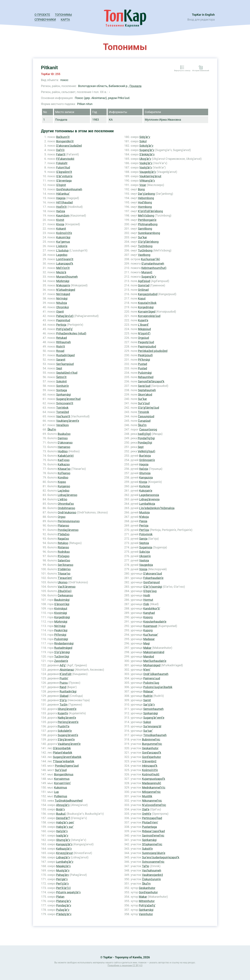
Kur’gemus (63, 242)
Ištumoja (145, 473)
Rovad (60, 351)
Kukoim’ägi (63, 237)
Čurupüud (144, 421)
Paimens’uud (152, 678)
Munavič (147, 272)
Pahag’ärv (62, 875)
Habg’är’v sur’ (65, 827)
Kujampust (150, 626)
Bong (141, 189)
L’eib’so (62, 499)
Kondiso (63, 477)
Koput (142, 298)
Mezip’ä (61, 272)
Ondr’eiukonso (67, 512)
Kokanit (61, 229)
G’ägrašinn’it (64, 172)
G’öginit (61, 185)
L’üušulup (62, 250)
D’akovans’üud (153, 574)
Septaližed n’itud (67, 373)
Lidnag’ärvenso (67, 495)
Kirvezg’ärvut (64, 853)
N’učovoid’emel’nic (154, 805)
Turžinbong (145, 246)
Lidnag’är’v (63, 857)
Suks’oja (144, 552)
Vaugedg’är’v (148, 172)
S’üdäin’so (64, 569)
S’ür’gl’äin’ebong (148, 242)
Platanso (63, 525)
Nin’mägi (62, 298)
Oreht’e (147, 814)
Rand (63, 687)
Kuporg (148, 630)
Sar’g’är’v (149, 705)
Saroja (143, 539)
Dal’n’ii (60, 150)
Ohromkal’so (66, 504)
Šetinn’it (61, 377)
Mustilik (147, 796)
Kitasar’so (64, 469)
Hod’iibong (145, 202)
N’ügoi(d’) (144, 333)
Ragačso (63, 539)
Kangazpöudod (148, 294)
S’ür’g (63, 700)
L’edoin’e (62, 246)
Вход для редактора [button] (201, 19)
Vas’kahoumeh (152, 870)
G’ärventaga (64, 181)
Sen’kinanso (65, 565)
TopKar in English (203, 15)
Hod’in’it (61, 207)
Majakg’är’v (63, 866)
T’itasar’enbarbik (64, 761)
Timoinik (143, 412)
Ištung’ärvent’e (67, 709)
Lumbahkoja (147, 504)
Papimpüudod (147, 346)
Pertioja (61, 325)
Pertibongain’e (147, 220)
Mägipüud (144, 329)
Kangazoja (146, 477)
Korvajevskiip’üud (149, 316)
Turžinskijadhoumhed (69, 801)
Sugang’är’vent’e (154, 718)
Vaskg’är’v (146, 163)
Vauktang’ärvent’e (68, 421)
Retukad (62, 338)
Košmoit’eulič (151, 774)
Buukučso (64, 434)
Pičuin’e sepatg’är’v (68, 892)
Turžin (64, 705)
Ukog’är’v (145, 159)
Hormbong (145, 207)
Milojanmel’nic (151, 792)
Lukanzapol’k (65, 264)
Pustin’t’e (64, 726)
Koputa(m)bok (147, 303)
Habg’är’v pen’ (65, 822)
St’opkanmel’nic (152, 844)
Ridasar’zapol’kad (153, 831)
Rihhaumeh (64, 342)
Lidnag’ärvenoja (149, 499)
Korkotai (145, 486)
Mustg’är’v (63, 870)
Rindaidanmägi (64, 643)
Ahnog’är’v (63, 805)
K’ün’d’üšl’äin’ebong (150, 211)
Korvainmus (62, 779)
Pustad (142, 364)
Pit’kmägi (60, 635)
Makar (147, 648)
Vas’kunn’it (63, 416)
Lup (56, 792)
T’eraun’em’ (65, 578)
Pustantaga (149, 827)
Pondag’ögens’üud (67, 766)
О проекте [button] (42, 15)
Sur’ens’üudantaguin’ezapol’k (161, 857)
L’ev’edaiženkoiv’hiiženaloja (157, 508)
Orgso (62, 517)
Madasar (149, 639)
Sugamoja (146, 547)
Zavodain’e (61, 661)
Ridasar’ (149, 691)
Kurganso (64, 486)
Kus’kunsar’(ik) (150, 259)
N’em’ (147, 670)
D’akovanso (65, 443)
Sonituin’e (62, 386)
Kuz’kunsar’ (151, 635)
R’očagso (64, 556)
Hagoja (61, 198)
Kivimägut (61, 608)
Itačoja (61, 211)
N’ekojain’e (63, 285)
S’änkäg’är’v (147, 154)
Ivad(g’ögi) (144, 434)
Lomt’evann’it (65, 259)
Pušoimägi (61, 639)
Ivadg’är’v (62, 836)
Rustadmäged (63, 648)
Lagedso (62, 255)
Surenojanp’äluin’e (154, 853)
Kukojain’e (146, 491)
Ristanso (63, 547)
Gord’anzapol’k (152, 753)
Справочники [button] (45, 19)
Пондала (135, 86)
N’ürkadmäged (66, 290)
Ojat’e (146, 809)
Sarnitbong (145, 229)
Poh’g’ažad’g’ (65, 329)
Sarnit (147, 700)
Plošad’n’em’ (150, 822)
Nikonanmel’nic (152, 801)
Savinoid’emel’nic (153, 836)
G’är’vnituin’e (64, 176)
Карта (65, 19)
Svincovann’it (65, 403)
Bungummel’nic (152, 744)
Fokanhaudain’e (153, 578)
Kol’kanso (64, 473)
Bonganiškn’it (65, 141)
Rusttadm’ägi (68, 691)
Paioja (143, 521)
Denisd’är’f (63, 818)
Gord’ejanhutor (152, 757)
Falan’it (61, 154)
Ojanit (60, 312)
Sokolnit (61, 381)
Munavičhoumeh (67, 277)
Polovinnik (146, 534)
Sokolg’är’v (146, 146)
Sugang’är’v (147, 150)
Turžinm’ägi (62, 656)
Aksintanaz (67, 670)
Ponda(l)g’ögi (146, 438)
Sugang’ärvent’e (68, 735)
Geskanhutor (150, 748)
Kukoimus (61, 787)
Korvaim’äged (147, 312)
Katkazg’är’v (64, 849)
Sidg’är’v (145, 137)
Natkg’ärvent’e (67, 718)
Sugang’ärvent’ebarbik (67, 757)
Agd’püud (144, 281)
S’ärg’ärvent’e (66, 739)
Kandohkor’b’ (152, 608)
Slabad (64, 696)
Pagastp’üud (146, 342)
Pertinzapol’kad (152, 818)
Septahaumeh (147, 390)
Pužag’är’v (63, 910)
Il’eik (146, 604)
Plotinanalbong (148, 224)
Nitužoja (62, 303)
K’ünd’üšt (66, 674)
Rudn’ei (148, 696)
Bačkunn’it (63, 137)
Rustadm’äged (65, 355)
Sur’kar (143, 237)
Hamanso (64, 447)
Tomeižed (63, 412)
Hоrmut (148, 600)
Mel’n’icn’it (63, 268)
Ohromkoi (63, 307)
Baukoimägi (62, 600)
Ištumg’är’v (63, 840)
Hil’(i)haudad (64, 202)
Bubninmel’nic (151, 739)
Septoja (144, 543)
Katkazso (64, 464)
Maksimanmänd (154, 652)
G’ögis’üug (150, 591)
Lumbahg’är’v (65, 862)
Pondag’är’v (64, 905)
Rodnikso (64, 552)
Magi (147, 643)
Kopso (62, 482)
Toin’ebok (62, 408)
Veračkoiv (63, 425)
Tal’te (146, 866)
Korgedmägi (62, 617)
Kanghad (149, 613)
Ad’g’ (63, 665)
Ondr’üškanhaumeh (156, 674)
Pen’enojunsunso (69, 521)
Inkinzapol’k (150, 766)
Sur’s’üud (61, 770)
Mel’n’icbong (146, 215)
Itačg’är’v (62, 831)
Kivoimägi (61, 613)
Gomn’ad (144, 285)
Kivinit (60, 220)
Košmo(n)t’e (64, 233)
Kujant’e (63, 713)
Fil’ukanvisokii (65, 159)
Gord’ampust (152, 582)
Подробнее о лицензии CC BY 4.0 (125, 965)
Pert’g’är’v (62, 884)
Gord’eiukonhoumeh (69, 189)
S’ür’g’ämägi (62, 652)
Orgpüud (143, 338)
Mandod (149, 656)
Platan (60, 897)
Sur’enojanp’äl (152, 726)
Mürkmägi (63, 281)
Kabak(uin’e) (66, 456)
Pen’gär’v (62, 879)
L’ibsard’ (143, 325)
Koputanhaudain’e (155, 622)
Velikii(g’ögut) (146, 451)
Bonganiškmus (64, 774)
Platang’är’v (64, 901)
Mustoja (144, 512)
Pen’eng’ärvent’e (68, 722)
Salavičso (64, 560)
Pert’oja (144, 530)
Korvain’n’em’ (63, 783)
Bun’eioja (145, 456)
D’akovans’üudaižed (69, 146)
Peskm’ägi (61, 630)
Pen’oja (144, 525)
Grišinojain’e (147, 460)
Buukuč (61, 814)
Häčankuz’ (63, 194)
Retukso (63, 543)
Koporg (148, 617)
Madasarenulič (152, 783)
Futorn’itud (63, 167)
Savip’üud (144, 386)
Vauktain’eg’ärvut (150, 176)
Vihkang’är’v (147, 181)
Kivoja (60, 224)
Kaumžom (63, 215)
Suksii (147, 722)
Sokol (143, 141)
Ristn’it (61, 346)
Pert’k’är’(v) (63, 888)
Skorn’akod (145, 395)
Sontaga (62, 390)
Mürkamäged (152, 665)
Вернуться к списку (182, 71)
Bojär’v (60, 809)
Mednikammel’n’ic (154, 787)
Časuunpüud (146, 416)
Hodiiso (63, 451)
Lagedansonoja (149, 495)
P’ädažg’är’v (64, 914)
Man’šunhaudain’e (155, 661)
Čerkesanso (65, 595)
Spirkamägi (64, 395)
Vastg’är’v (146, 167)
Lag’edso (64, 491)
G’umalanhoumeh (153, 264)
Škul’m (52, 429)
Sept (59, 368)
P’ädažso (64, 534)
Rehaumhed (146, 377)
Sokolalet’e (65, 731)
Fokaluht (62, 163)
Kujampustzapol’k (154, 779)
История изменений (201, 71)
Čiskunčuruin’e (151, 879)
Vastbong (144, 255)
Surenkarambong (149, 233)
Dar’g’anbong (146, 194)
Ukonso (63, 582)
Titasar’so (64, 574)
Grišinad (143, 290)
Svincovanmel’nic (153, 862)
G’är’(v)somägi (153, 587)
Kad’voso (64, 460)
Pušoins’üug (151, 683)
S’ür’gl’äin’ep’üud (148, 408)
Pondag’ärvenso (68, 530)
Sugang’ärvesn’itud (68, 399)
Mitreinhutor (147, 901)
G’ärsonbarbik (62, 748)
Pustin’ (64, 678)
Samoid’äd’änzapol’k (151, 381)
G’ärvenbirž (149, 761)
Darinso (63, 438)
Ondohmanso (66, 508)
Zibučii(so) (65, 591)
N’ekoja (144, 517)
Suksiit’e (147, 849)
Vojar (143, 185)
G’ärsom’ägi (62, 604)
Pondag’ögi (145, 443)
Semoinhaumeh (153, 709)
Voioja (143, 569)
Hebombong (146, 198)
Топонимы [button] (63, 15)
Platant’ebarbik (62, 753)
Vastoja (144, 560)
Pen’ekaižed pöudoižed (153, 351)
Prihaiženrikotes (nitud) (71, 333)
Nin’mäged (63, 294)
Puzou (64, 683)
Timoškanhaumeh (155, 735)
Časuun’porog (148, 429)
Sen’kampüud (65, 364)
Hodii (147, 595)
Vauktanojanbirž (152, 875)
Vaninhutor (146, 914)
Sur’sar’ (148, 731)
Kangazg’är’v (64, 844)
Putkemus (61, 796)
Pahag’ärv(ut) (65, 316)
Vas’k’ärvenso (67, 587)
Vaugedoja (146, 565)
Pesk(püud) (145, 355)
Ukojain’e (145, 556)
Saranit (61, 360)
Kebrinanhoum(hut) (154, 268)
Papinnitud (63, 320)
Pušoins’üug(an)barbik (158, 687)
